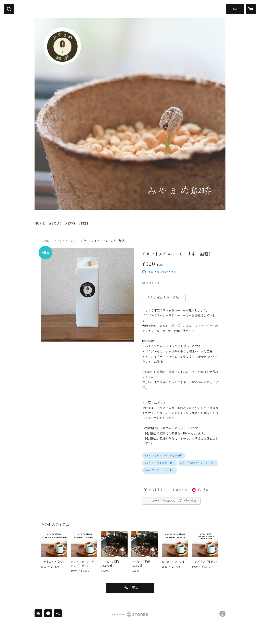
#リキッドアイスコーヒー (160, 463)
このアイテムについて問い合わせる (174, 501)
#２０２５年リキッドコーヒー (198, 463)
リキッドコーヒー (65, 241)
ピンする (203, 490)
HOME (40, 223)
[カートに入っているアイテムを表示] (251, 9)
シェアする (180, 490)
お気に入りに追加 (166, 298)
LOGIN (235, 9)
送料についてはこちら (162, 272)
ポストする (156, 490)
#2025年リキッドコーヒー (160, 470)
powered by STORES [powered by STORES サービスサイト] (130, 614)
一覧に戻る (130, 588)
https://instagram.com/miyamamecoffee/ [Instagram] (222, 614)
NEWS (70, 223)
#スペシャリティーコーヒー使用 (164, 456)
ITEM (84, 223)
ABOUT (55, 223)
